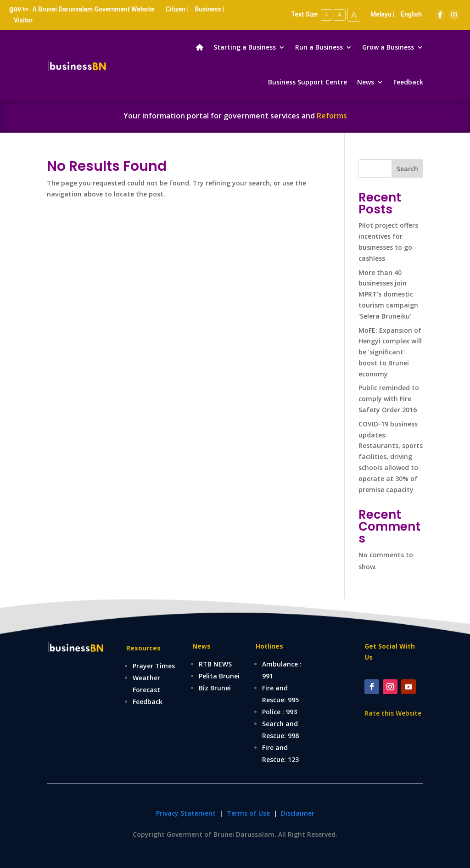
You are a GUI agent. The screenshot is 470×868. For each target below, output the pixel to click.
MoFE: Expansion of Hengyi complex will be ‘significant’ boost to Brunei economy (390, 352)
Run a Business (319, 47)
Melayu (381, 14)
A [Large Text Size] (353, 15)
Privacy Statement (186, 813)
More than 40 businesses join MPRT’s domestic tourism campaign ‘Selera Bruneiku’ (388, 294)
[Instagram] (454, 15)
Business (208, 9)
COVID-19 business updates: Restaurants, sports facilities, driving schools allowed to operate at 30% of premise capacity (391, 457)
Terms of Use (249, 813)
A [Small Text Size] (325, 14)
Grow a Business (388, 47)
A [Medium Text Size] (339, 15)
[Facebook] (440, 15)
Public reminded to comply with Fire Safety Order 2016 (389, 399)
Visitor (23, 20)
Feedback (408, 82)
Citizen (176, 9)
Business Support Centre (308, 82)
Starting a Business (245, 47)
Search (407, 169)
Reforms (332, 116)
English (411, 14)
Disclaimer (298, 813)
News (366, 82)
